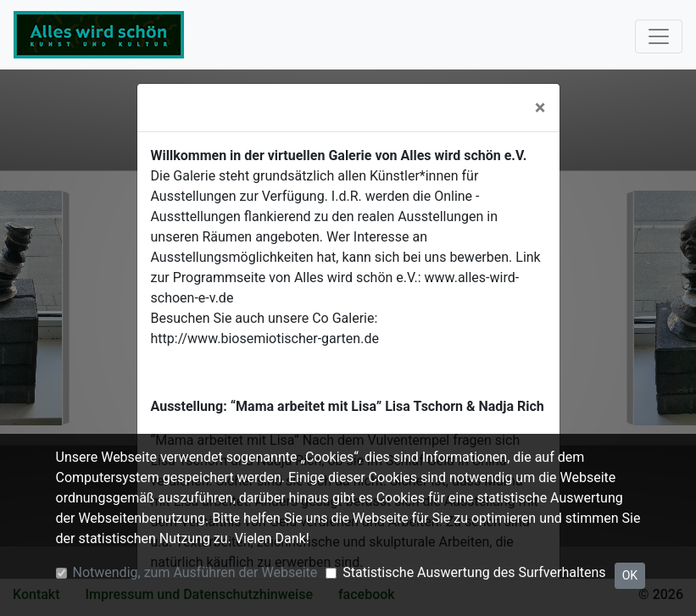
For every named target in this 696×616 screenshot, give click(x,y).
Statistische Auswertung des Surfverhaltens (474, 572)
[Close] (540, 108)
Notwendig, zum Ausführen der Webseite (195, 572)
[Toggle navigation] (659, 36)
